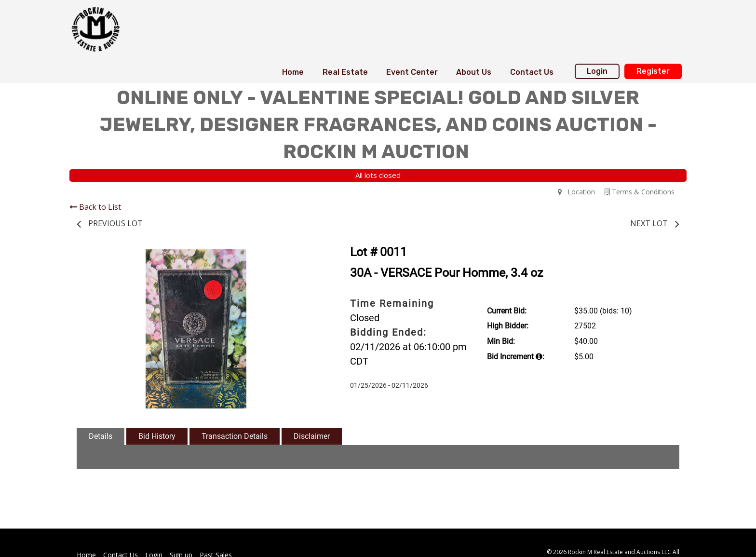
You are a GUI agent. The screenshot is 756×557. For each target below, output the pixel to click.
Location (576, 192)
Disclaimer (312, 436)
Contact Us (532, 72)
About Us (474, 72)
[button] (307, 258)
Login (597, 71)
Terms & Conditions (640, 192)
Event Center (412, 72)
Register (653, 71)
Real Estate (345, 72)
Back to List (95, 207)
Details (101, 436)
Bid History (157, 436)
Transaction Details (235, 436)
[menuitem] (293, 72)
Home (293, 72)
